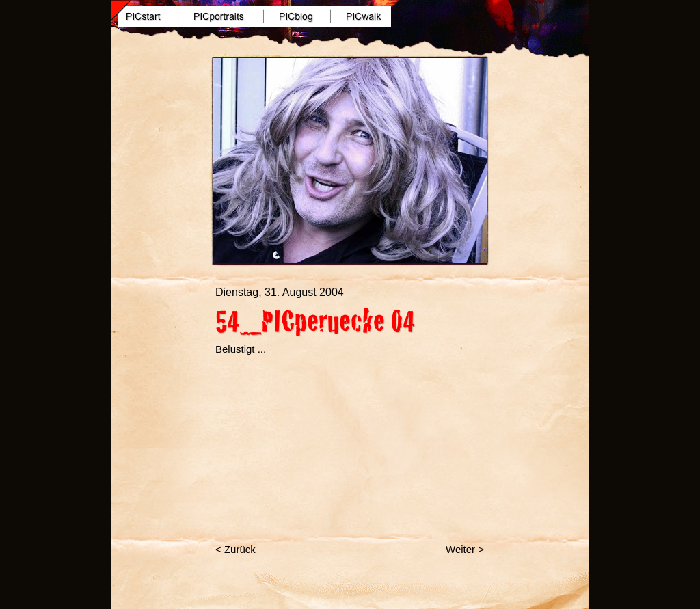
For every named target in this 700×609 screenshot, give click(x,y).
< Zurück (235, 549)
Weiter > (465, 549)
